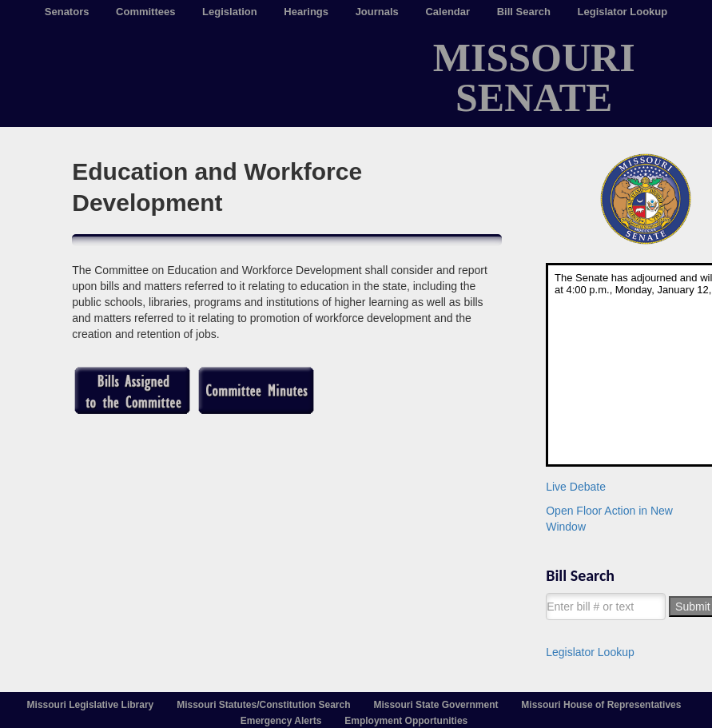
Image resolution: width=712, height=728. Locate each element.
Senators (67, 12)
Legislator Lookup (623, 12)
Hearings (306, 12)
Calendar (447, 12)
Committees (145, 12)
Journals (377, 12)
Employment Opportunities (406, 721)
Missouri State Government (436, 705)
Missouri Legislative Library (91, 705)
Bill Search (524, 12)
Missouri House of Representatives (601, 705)
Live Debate (576, 487)
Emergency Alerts (281, 721)
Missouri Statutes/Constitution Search (263, 705)
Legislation (230, 12)
